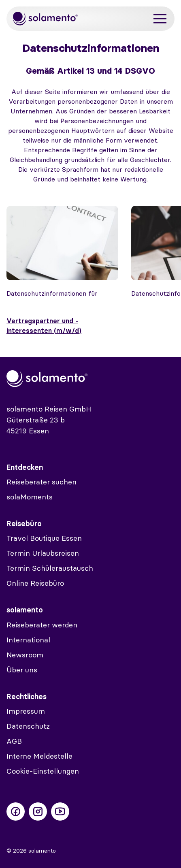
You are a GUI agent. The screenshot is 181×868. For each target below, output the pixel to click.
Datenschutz (28, 726)
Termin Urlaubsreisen (43, 553)
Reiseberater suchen (42, 482)
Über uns (22, 670)
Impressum (26, 711)
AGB (14, 741)
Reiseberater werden (42, 625)
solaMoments (30, 497)
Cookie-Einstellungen (43, 771)
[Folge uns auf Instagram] (38, 811)
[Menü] (160, 19)
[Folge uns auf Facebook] (16, 811)
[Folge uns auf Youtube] (60, 811)
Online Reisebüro (35, 583)
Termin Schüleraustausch (50, 568)
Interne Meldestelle (39, 756)
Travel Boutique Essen (44, 538)
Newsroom (25, 655)
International (28, 640)
